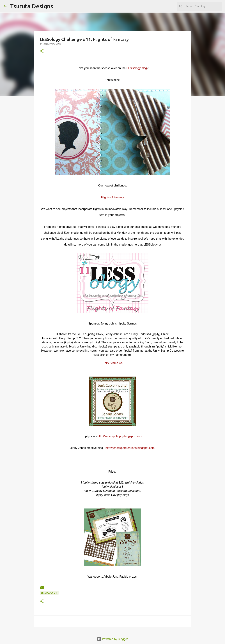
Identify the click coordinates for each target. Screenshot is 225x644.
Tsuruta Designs (32, 6)
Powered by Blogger (112, 639)
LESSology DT (49, 593)
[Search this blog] (203, 6)
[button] (42, 51)
